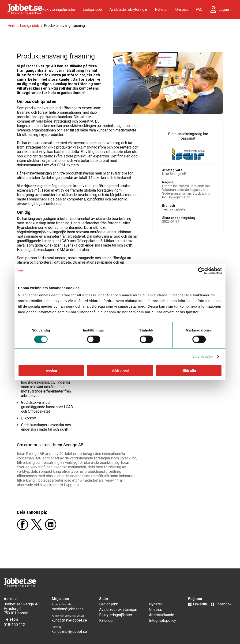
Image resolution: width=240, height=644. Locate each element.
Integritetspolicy (163, 620)
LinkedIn (200, 604)
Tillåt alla (189, 371)
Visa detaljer (202, 356)
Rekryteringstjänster (59, 9)
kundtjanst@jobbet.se (69, 620)
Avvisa (52, 371)
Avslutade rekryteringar (128, 9)
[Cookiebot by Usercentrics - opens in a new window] (201, 271)
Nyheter (161, 9)
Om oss (182, 9)
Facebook (223, 604)
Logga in (225, 9)
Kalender (106, 620)
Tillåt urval (120, 371)
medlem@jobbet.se (68, 609)
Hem (11, 26)
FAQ (199, 9)
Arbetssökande (162, 615)
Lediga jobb (92, 9)
